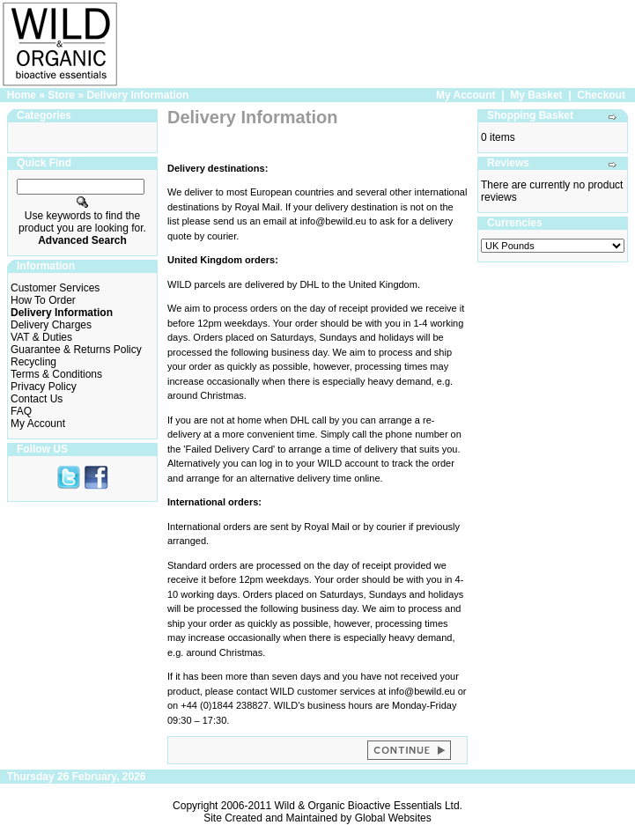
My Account (466, 95)
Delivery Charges (51, 325)
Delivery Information (137, 95)
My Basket (536, 95)
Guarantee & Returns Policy (76, 350)
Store (61, 95)
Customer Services (55, 288)
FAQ (21, 411)
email (275, 221)
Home (22, 95)
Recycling (33, 362)
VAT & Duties (41, 337)
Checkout (601, 95)
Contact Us (37, 399)
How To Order (43, 300)
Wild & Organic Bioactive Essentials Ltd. (369, 806)
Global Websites (393, 818)
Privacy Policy (44, 387)
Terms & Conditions (56, 374)
